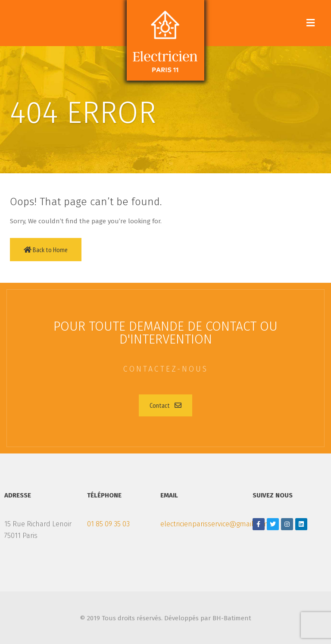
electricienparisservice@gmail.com (214, 524)
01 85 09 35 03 (108, 524)
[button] (165, 405)
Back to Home (46, 250)
